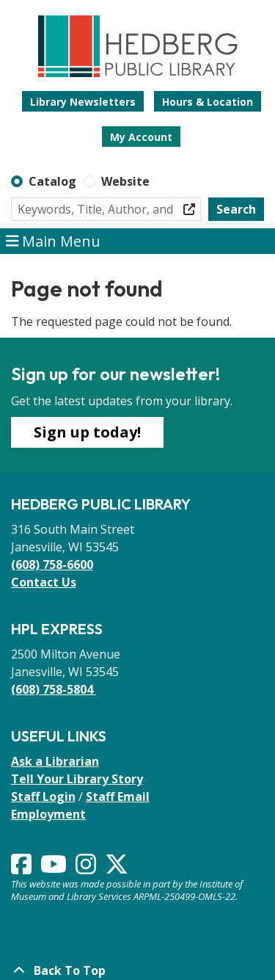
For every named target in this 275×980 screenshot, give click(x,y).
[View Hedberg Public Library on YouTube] (55, 868)
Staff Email (118, 796)
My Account (141, 137)
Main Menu (54, 242)
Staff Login (43, 796)
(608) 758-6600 (52, 565)
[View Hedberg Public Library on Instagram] (87, 868)
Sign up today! (87, 432)
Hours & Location (208, 102)
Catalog (52, 181)
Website (125, 181)
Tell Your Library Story (77, 779)
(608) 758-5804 (54, 689)
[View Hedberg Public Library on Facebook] (23, 868)
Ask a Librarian (55, 761)
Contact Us (44, 582)
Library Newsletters (83, 102)
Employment (48, 814)
